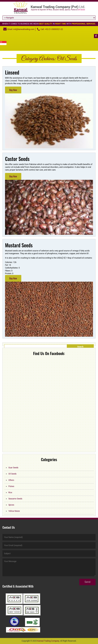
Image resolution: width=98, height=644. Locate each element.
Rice (10, 493)
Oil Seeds (13, 474)
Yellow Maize (14, 511)
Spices (11, 505)
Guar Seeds (13, 468)
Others (11, 480)
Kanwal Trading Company (48, 641)
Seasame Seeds (15, 499)
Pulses (11, 486)
